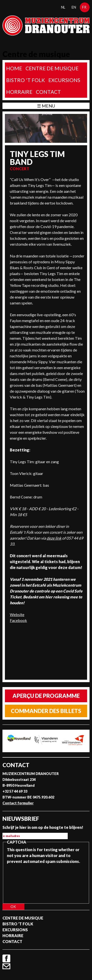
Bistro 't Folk (26, 80)
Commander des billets (46, 711)
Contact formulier (18, 803)
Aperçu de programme (46, 696)
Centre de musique (52, 68)
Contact (48, 92)
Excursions (64, 80)
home (14, 68)
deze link (54, 538)
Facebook (18, 620)
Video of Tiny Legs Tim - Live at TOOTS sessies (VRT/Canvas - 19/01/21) (45, 652)
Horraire (19, 92)
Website (17, 614)
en (74, 7)
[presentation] (27, 882)
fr (84, 7)
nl (63, 7)
